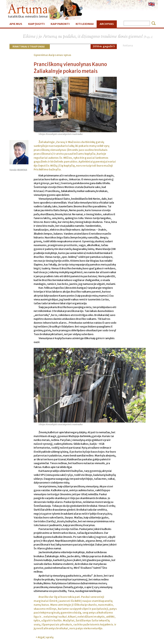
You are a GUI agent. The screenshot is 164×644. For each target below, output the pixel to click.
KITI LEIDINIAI (85, 24)
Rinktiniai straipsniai (29, 47)
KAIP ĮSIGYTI (36, 24)
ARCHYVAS (107, 24)
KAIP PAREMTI (60, 24)
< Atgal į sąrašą (45, 637)
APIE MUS (16, 24)
